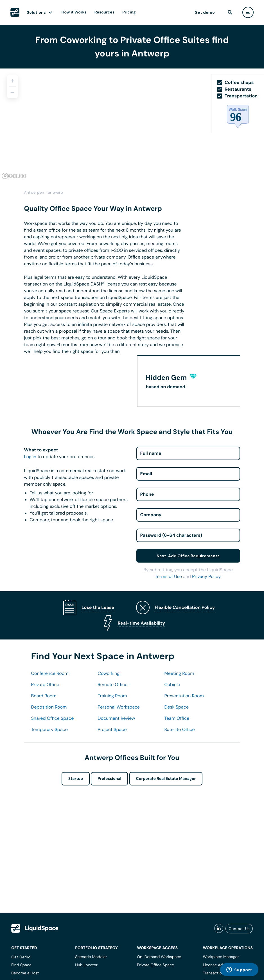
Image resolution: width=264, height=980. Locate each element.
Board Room (44, 696)
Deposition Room (49, 707)
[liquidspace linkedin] (219, 929)
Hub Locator (86, 965)
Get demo (205, 12)
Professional (109, 779)
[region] (132, 125)
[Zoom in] (12, 81)
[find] (230, 12)
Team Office (177, 718)
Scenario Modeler (91, 957)
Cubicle (172, 685)
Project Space (112, 729)
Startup (76, 779)
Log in (30, 457)
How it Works (74, 12)
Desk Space (176, 707)
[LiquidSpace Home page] (15, 12)
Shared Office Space (53, 718)
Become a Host (25, 973)
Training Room (112, 696)
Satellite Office (179, 729)
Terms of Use (168, 576)
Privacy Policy (206, 576)
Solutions (36, 12)
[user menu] (248, 12)
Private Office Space (155, 965)
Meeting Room (179, 673)
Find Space (21, 965)
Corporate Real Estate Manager (166, 779)
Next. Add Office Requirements (188, 556)
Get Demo (21, 957)
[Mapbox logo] (14, 176)
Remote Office (112, 685)
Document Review (116, 718)
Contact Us (239, 929)
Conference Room (50, 673)
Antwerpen (34, 193)
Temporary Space (49, 729)
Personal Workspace (119, 707)
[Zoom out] (12, 92)
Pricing (129, 12)
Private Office (45, 685)
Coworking (109, 673)
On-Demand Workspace (159, 957)
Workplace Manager (221, 957)
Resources (104, 12)
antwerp (56, 193)
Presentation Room (184, 696)
